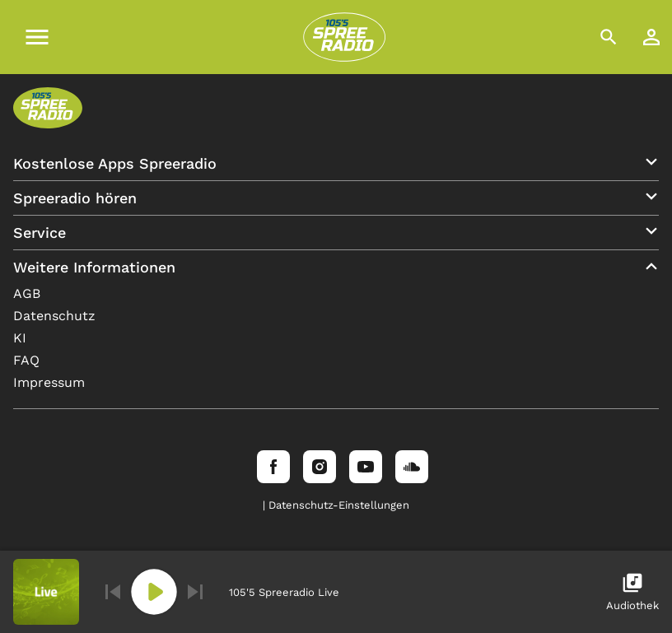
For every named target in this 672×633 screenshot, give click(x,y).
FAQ (26, 360)
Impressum (49, 382)
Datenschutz (54, 316)
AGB (27, 293)
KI (20, 338)
